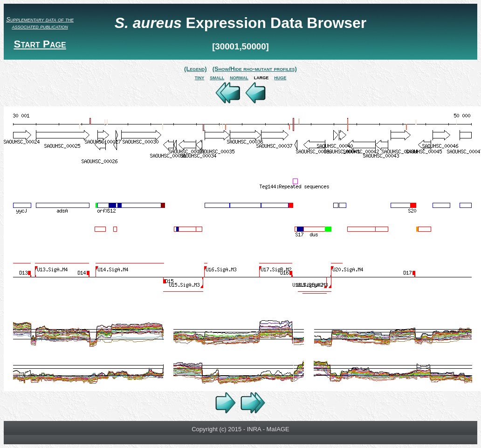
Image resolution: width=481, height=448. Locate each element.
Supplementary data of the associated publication (40, 23)
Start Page (40, 44)
